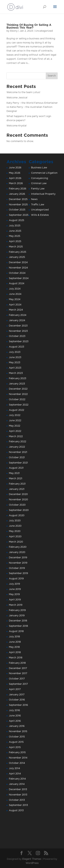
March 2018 (16, 658)
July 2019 (14, 584)
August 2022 (16, 410)
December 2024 (18, 262)
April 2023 (15, 368)
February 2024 (18, 315)
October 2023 (17, 336)
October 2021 (17, 458)
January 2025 (17, 257)
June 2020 (15, 526)
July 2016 (14, 710)
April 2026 (15, 178)
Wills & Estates (40, 215)
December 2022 (18, 389)
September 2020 (19, 510)
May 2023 (15, 363)
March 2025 (16, 247)
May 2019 (14, 594)
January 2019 (17, 616)
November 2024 (18, 268)
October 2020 (17, 505)
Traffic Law (38, 205)
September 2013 (18, 805)
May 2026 (15, 173)
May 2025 (15, 236)
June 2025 (15, 231)
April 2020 (15, 537)
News (34, 199)
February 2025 (18, 252)
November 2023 (18, 331)
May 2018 (14, 647)
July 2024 (15, 289)
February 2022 (17, 442)
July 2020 (15, 521)
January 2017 (17, 695)
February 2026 (18, 189)
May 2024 (15, 299)
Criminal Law (39, 183)
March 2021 (16, 479)
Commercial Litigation (44, 173)
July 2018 (14, 637)
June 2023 (15, 357)
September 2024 (19, 278)
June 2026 (15, 168)
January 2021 (17, 489)
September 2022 (19, 405)
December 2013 (18, 789)
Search (52, 76)
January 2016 (17, 726)
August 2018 (16, 631)
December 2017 (18, 668)
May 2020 (15, 531)
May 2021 (14, 473)
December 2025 (18, 199)
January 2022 (17, 447)
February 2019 (17, 610)
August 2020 (17, 516)
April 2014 (15, 774)
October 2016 (17, 700)
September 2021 (18, 463)
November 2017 (18, 673)
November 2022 (18, 394)
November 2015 (18, 731)
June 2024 (15, 294)
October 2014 (17, 763)
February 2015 (17, 753)
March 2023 (16, 373)
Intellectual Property (43, 194)
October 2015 (17, 737)
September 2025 (19, 215)
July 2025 (15, 226)
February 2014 (17, 779)
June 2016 (15, 716)
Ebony (14, 31)
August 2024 (17, 284)
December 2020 (18, 494)
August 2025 (17, 220)
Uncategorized (44, 31)
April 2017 (15, 689)
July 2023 (15, 352)
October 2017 (17, 679)
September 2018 (18, 626)
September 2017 (18, 684)
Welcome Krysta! (17, 126)
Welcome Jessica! (17, 98)
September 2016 (18, 705)
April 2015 (15, 747)
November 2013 (18, 795)
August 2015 (16, 742)
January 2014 (17, 784)
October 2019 (17, 568)
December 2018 (18, 621)
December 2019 (18, 558)
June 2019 (15, 589)
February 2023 (18, 378)
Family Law (38, 189)
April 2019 (15, 600)
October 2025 (17, 210)
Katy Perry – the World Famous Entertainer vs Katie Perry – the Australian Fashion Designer (32, 107)
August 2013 (16, 811)
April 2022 (15, 431)
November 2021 (18, 452)
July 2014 (14, 768)
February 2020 (18, 547)
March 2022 (16, 436)
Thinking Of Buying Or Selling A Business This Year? (29, 26)
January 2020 (17, 552)
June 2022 (15, 421)
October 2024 (17, 273)
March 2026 (16, 183)
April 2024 (15, 305)
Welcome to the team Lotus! (23, 92)
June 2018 (15, 642)
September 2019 (18, 573)
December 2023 (18, 326)
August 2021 (16, 468)
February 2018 (17, 663)
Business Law (39, 168)
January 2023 (17, 384)
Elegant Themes (32, 859)
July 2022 (15, 415)
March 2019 (16, 605)
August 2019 (16, 579)
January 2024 (17, 320)
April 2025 (15, 241)
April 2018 (15, 652)
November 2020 (18, 500)
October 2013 (17, 800)
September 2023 (19, 342)
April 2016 (15, 721)
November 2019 (18, 563)
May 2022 (15, 426)
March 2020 (16, 542)
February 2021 (17, 484)
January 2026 (17, 194)
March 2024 (16, 310)
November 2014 (18, 758)
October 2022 (17, 400)
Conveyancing (40, 178)
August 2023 (17, 347)
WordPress (32, 863)
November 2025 (18, 205)
